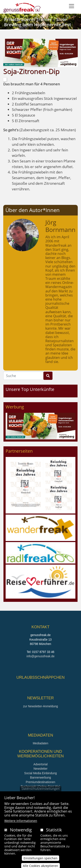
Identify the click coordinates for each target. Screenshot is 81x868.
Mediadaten (41, 743)
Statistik (54, 836)
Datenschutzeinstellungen (41, 795)
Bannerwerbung (40, 778)
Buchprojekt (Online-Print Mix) (40, 786)
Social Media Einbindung (40, 773)
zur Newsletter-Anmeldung (40, 706)
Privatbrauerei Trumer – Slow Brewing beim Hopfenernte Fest (38, 22)
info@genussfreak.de (41, 656)
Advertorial (41, 764)
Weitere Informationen (21, 827)
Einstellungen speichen (40, 864)
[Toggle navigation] (71, 6)
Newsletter (40, 769)
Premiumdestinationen (40, 782)
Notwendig (21, 836)
